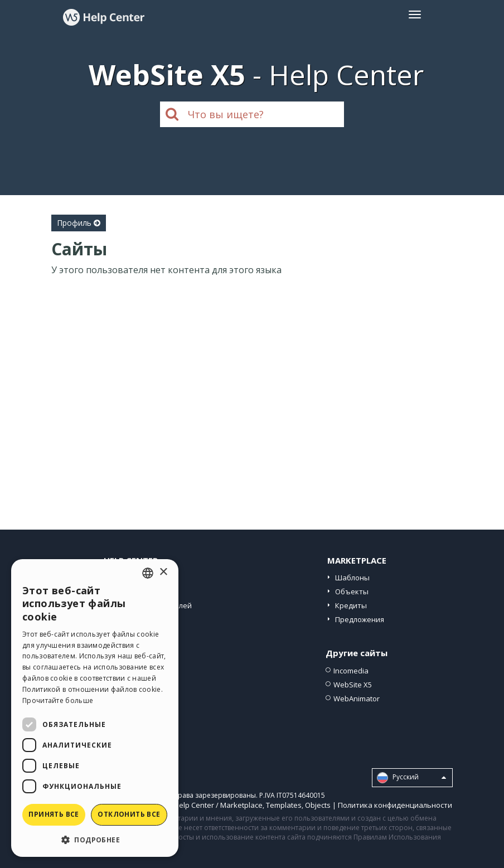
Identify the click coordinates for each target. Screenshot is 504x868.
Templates (284, 805)
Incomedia (351, 671)
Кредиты (351, 605)
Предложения (360, 619)
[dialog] (95, 708)
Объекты (352, 591)
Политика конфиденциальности (395, 805)
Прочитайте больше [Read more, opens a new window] (58, 700)
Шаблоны (352, 578)
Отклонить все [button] (129, 814)
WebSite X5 (353, 685)
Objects (318, 805)
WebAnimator (357, 699)
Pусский (411, 778)
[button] (95, 839)
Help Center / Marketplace (218, 805)
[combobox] (148, 573)
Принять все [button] (54, 814)
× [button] (163, 572)
